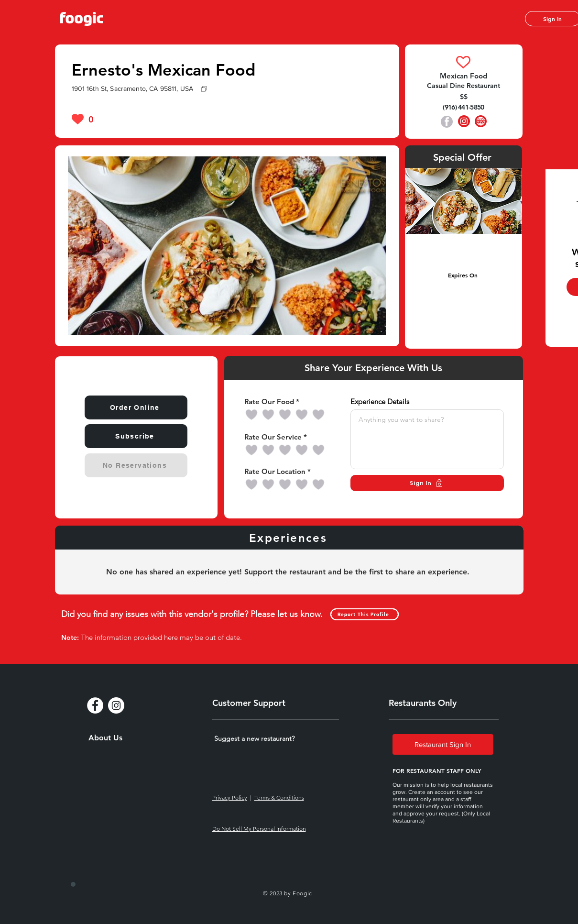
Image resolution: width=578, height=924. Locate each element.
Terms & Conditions (279, 797)
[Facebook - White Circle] (95, 705)
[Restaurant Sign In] (443, 744)
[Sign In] (427, 483)
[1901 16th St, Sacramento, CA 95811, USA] (228, 88)
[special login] (73, 884)
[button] (254, 738)
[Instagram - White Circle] (116, 705)
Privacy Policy (230, 797)
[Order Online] (136, 407)
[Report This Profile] (365, 614)
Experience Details (380, 401)
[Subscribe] (136, 436)
